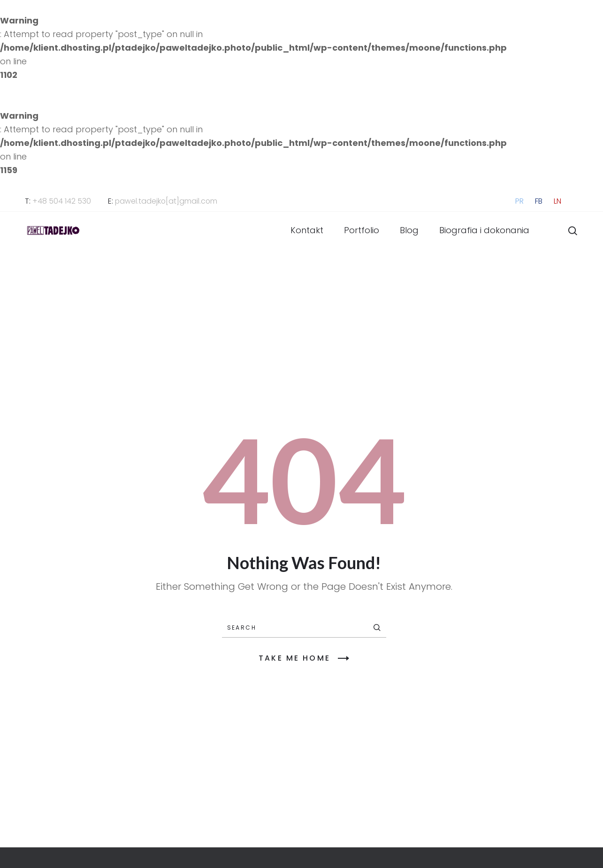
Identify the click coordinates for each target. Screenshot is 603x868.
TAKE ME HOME (304, 658)
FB (539, 201)
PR (519, 201)
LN (557, 201)
